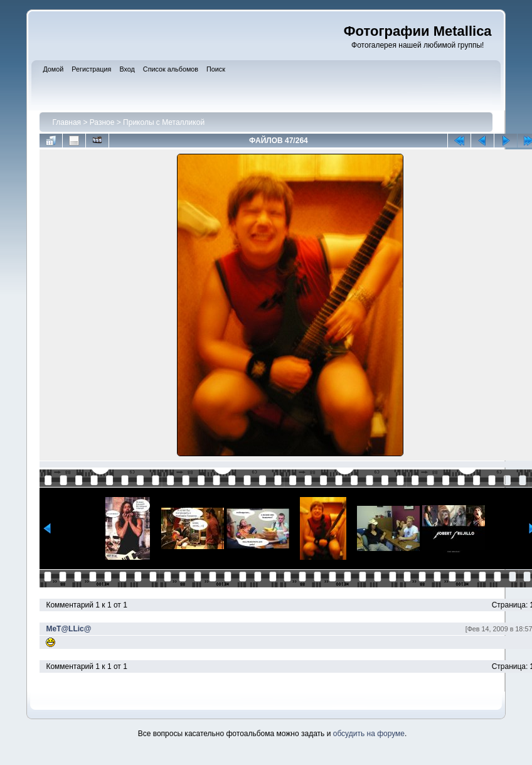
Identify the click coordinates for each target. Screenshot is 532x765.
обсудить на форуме (369, 734)
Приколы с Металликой (164, 122)
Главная (66, 122)
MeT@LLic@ (68, 629)
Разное (102, 122)
